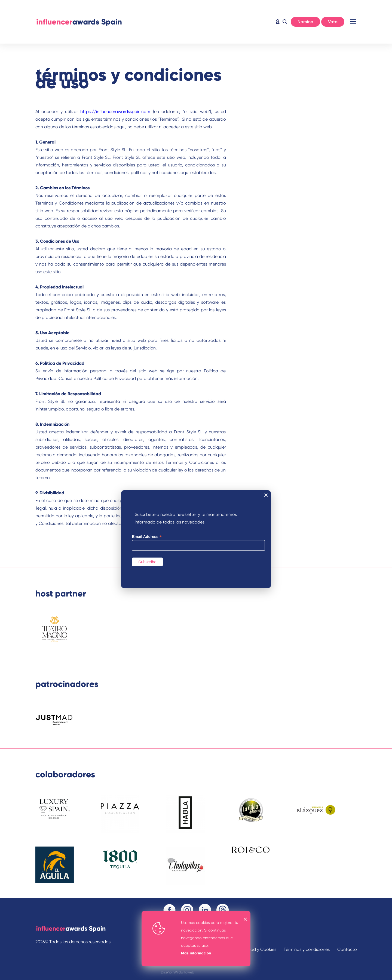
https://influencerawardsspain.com (115, 112)
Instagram (187, 910)
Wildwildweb (184, 972)
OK (246, 919)
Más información (196, 953)
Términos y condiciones (307, 949)
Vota (333, 22)
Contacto (347, 949)
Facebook (169, 910)
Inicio (79, 22)
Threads (223, 910)
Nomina (305, 22)
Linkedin (205, 910)
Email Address (147, 537)
